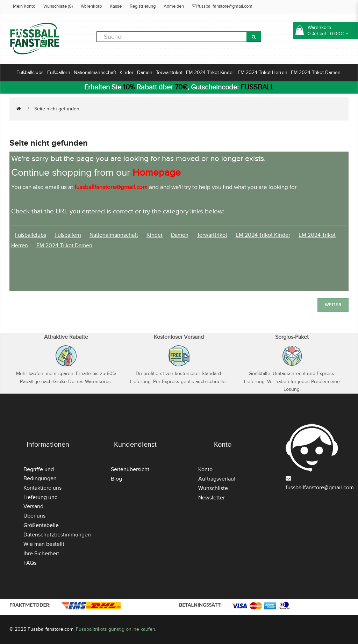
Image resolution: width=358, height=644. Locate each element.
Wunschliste (213, 488)
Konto (205, 469)
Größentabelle (41, 525)
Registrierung (143, 6)
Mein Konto (24, 6)
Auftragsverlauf (217, 479)
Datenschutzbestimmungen (57, 535)
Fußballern (59, 72)
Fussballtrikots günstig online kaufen (116, 629)
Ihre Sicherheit (41, 554)
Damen (145, 72)
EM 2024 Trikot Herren (263, 72)
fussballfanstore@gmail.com (222, 6)
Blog (116, 479)
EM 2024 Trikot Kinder (210, 72)
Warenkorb (91, 6)
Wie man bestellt (44, 544)
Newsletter (212, 498)
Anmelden (174, 6)
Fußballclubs (30, 72)
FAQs (30, 563)
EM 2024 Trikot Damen (316, 72)
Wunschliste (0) (58, 6)
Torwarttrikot (169, 72)
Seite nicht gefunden (57, 109)
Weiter (333, 305)
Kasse (116, 6)
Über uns (34, 516)
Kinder (127, 72)
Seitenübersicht (130, 469)
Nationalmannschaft (95, 72)
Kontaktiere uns (42, 488)
